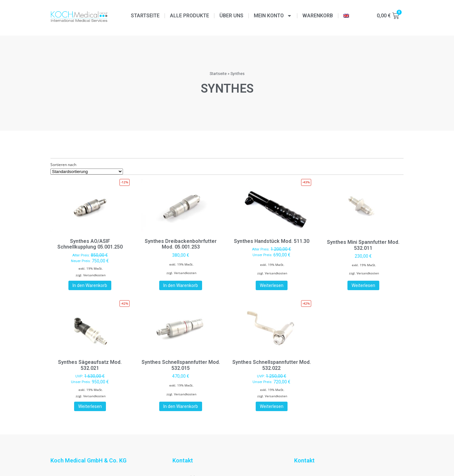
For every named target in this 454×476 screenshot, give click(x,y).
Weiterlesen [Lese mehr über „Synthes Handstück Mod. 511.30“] (272, 285)
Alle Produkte (189, 16)
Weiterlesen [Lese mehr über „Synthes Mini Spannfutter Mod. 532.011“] (363, 285)
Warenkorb (318, 16)
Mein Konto (273, 16)
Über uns (231, 16)
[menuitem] (346, 16)
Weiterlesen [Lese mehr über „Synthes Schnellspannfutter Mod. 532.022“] (272, 406)
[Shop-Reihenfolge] (87, 172)
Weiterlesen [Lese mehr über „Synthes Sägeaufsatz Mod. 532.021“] (90, 406)
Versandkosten (94, 275)
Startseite (145, 16)
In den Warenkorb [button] (90, 285)
